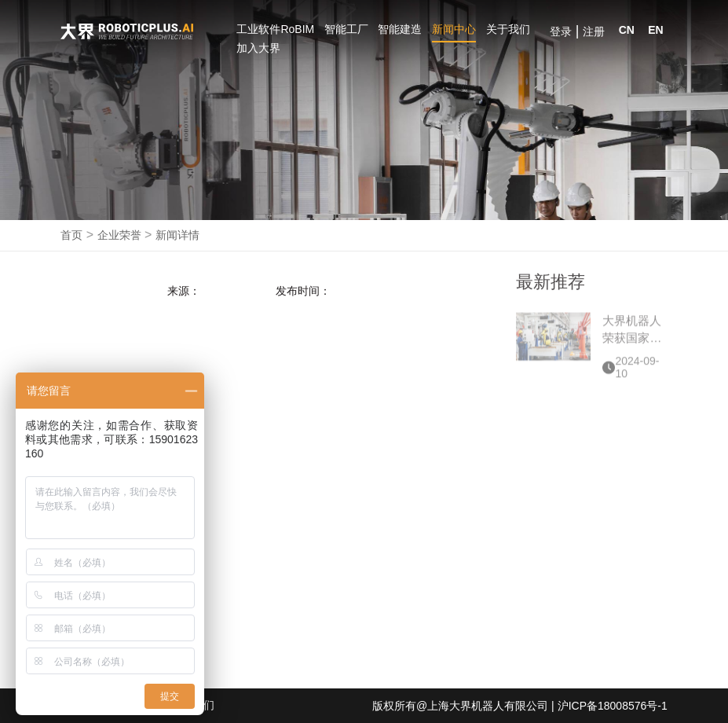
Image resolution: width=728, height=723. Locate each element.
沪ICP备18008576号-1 (613, 706)
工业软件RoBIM (275, 29)
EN (655, 30)
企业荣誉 (119, 235)
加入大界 (258, 48)
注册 (594, 31)
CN (627, 30)
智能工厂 (346, 29)
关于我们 (508, 29)
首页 (71, 235)
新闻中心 (454, 29)
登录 (561, 31)
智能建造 (400, 29)
